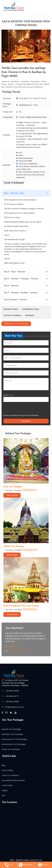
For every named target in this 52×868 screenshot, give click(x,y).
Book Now (26, 421)
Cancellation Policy (31, 309)
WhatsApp (26, 865)
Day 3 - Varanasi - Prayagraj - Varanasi (21, 279)
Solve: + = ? (9, 395)
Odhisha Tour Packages (14, 546)
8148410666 (13, 646)
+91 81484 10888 (12, 702)
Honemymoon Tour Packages (14, 739)
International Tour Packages (14, 744)
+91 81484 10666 (12, 691)
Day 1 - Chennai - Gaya (14, 193)
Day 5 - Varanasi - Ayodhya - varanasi (21, 293)
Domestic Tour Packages (12, 734)
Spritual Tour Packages (11, 729)
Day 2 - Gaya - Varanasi (15, 272)
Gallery (5, 790)
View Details (12, 495)
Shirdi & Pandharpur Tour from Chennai (21, 606)
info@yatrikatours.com (19, 651)
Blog (3, 765)
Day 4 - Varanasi (11, 286)
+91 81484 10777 (12, 696)
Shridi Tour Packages (13, 487)
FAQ (3, 795)
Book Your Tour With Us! (16, 324)
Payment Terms (11, 309)
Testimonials (7, 785)
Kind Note (30, 315)
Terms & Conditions (12, 315)
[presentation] (22, 409)
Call (9, 865)
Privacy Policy (7, 770)
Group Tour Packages (11, 749)
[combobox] (6, 358)
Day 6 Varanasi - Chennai (15, 300)
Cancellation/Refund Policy (13, 780)
